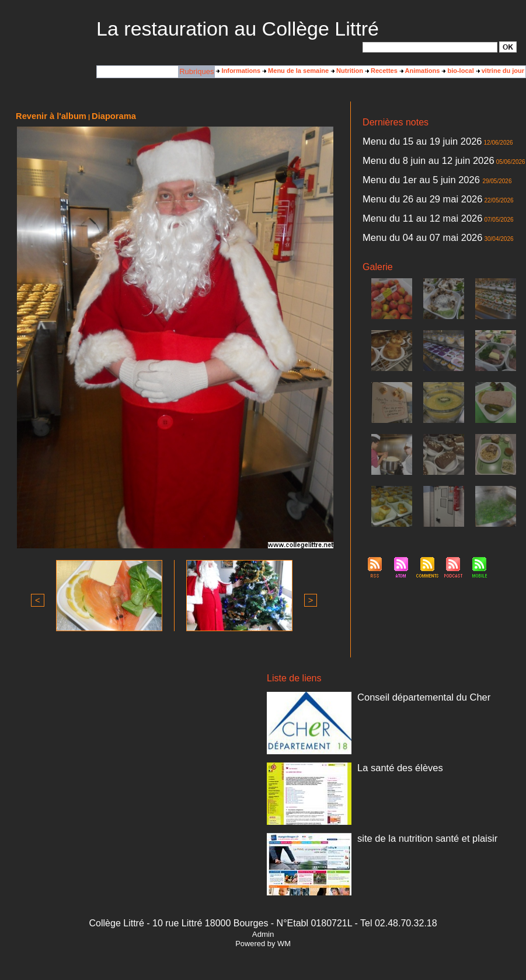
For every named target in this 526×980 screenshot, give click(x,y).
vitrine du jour (500, 71)
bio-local (458, 71)
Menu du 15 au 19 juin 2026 (402, 139)
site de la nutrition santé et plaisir (404, 834)
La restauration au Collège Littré (238, 29)
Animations (420, 71)
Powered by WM (263, 941)
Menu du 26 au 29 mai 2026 (403, 185)
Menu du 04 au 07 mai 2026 (403, 215)
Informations (238, 71)
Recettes (382, 71)
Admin (263, 931)
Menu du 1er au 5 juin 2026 (403, 170)
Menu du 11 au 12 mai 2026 (403, 200)
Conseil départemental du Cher (402, 693)
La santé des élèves (386, 764)
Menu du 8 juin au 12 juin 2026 (406, 155)
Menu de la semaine (296, 71)
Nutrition (347, 71)
